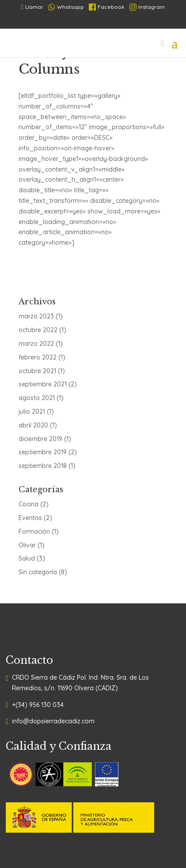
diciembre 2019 (40, 439)
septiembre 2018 (43, 466)
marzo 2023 (36, 316)
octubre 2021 (37, 371)
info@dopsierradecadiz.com (53, 721)
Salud (27, 558)
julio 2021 (32, 412)
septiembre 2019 (43, 452)
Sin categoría (38, 572)
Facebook (107, 7)
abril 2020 (33, 425)
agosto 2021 (37, 398)
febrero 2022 (38, 357)
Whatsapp (66, 7)
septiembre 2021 (43, 384)
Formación (34, 531)
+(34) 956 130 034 (38, 705)
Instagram (147, 7)
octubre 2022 (38, 330)
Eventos (30, 518)
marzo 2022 (36, 344)
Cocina (28, 504)
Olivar (27, 545)
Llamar (32, 7)
